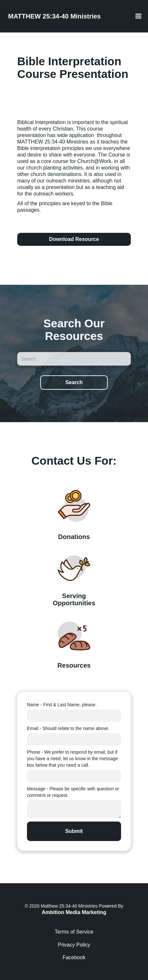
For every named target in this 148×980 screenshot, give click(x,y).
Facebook (74, 957)
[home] (53, 16)
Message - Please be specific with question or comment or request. (73, 792)
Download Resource (74, 239)
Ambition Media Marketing (74, 912)
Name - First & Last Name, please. (62, 705)
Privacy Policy (74, 945)
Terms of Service (74, 932)
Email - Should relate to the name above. (68, 728)
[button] (138, 16)
